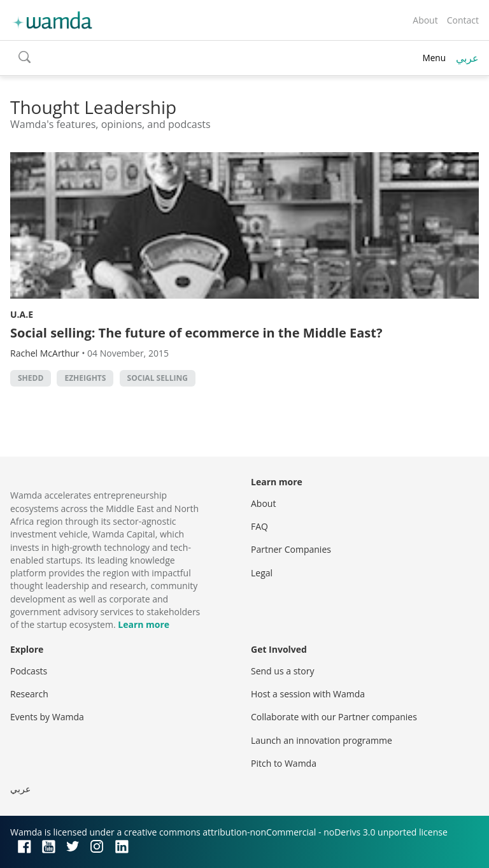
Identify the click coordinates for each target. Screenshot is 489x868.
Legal (262, 573)
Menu (434, 58)
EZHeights (85, 378)
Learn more (144, 624)
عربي (467, 58)
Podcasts (29, 671)
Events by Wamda (47, 717)
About (425, 20)
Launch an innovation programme (322, 740)
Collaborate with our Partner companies (334, 717)
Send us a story (282, 671)
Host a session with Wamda (308, 694)
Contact (463, 20)
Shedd (31, 378)
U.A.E (22, 314)
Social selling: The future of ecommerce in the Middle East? (196, 333)
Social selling (158, 378)
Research (29, 694)
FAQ (259, 526)
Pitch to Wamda (284, 763)
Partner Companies (291, 549)
